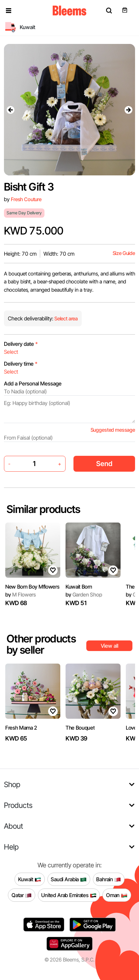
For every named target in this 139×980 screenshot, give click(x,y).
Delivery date (21, 344)
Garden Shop (84, 595)
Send (104, 464)
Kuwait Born (79, 587)
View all (110, 646)
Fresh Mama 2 (21, 728)
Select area (66, 319)
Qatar (22, 895)
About (14, 826)
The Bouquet (80, 728)
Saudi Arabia (69, 879)
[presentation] (11, 110)
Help (11, 847)
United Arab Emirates (69, 895)
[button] (9, 11)
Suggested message (113, 430)
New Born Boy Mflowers (32, 587)
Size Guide (124, 253)
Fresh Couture (26, 199)
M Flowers (21, 595)
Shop (12, 784)
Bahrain (109, 879)
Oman (117, 895)
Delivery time (21, 364)
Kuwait (30, 879)
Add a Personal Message (33, 383)
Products (18, 805)
